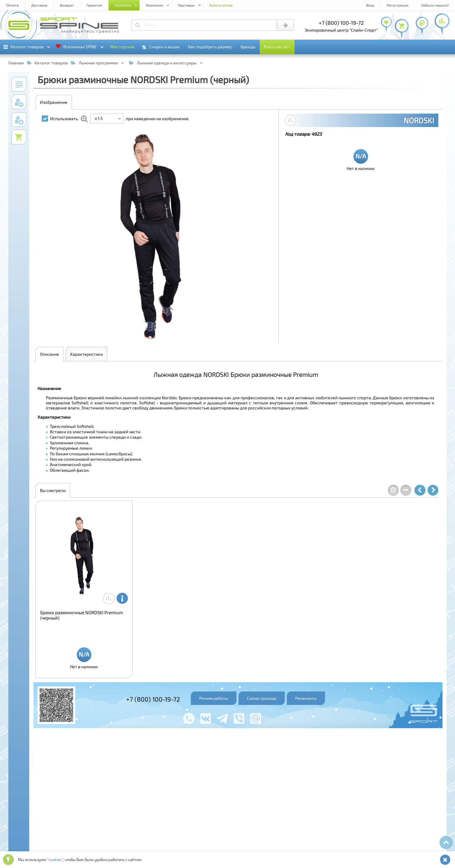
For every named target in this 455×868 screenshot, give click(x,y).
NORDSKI (419, 120)
